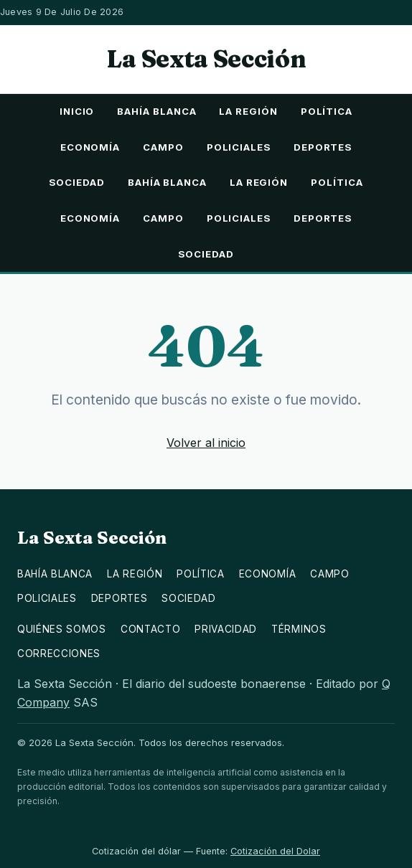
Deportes (323, 147)
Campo (163, 147)
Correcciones (59, 654)
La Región (248, 111)
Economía (90, 147)
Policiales (239, 147)
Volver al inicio (206, 443)
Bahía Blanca (156, 111)
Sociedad (76, 182)
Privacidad (226, 629)
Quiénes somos (62, 629)
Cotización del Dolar (275, 851)
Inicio (77, 111)
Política (327, 111)
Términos (299, 629)
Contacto (150, 629)
